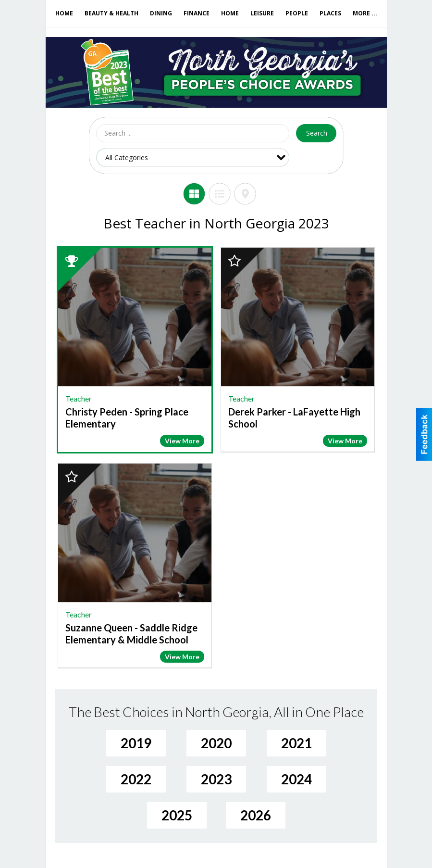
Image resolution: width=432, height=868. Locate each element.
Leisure (262, 13)
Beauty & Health (111, 13)
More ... (365, 13)
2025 (177, 815)
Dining (161, 13)
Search (317, 133)
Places (330, 13)
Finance (197, 13)
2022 (136, 779)
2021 (296, 743)
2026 (256, 815)
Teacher (79, 398)
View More (182, 441)
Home (64, 13)
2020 (216, 743)
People (297, 13)
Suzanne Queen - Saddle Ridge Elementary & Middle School (131, 634)
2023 (216, 779)
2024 (296, 779)
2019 (136, 743)
